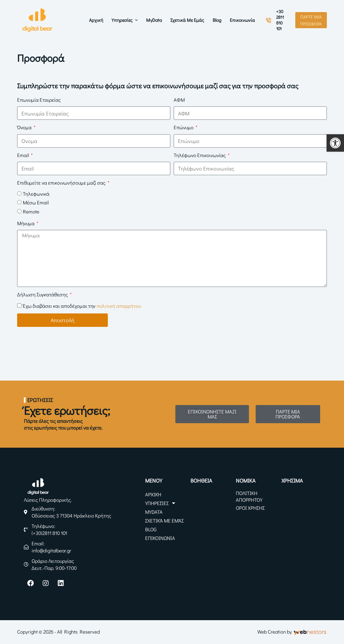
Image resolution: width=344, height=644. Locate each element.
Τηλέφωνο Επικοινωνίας (200, 155)
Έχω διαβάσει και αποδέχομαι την (82, 306)
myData (154, 512)
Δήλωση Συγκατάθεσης (43, 294)
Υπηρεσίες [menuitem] (126, 20)
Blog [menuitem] (217, 20)
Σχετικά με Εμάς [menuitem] (187, 20)
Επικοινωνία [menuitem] (242, 20)
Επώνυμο (184, 127)
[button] (335, 143)
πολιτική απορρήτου (119, 306)
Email (24, 155)
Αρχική (153, 494)
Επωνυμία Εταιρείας (39, 100)
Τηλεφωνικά (36, 194)
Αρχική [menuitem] (96, 20)
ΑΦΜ (179, 100)
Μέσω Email (36, 202)
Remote (31, 211)
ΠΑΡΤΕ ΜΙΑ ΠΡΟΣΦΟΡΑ (311, 20)
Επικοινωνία (160, 538)
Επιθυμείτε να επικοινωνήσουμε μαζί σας (62, 183)
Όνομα (25, 127)
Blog (151, 529)
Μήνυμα (26, 223)
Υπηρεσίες (160, 503)
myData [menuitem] (154, 20)
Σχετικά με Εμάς (164, 521)
